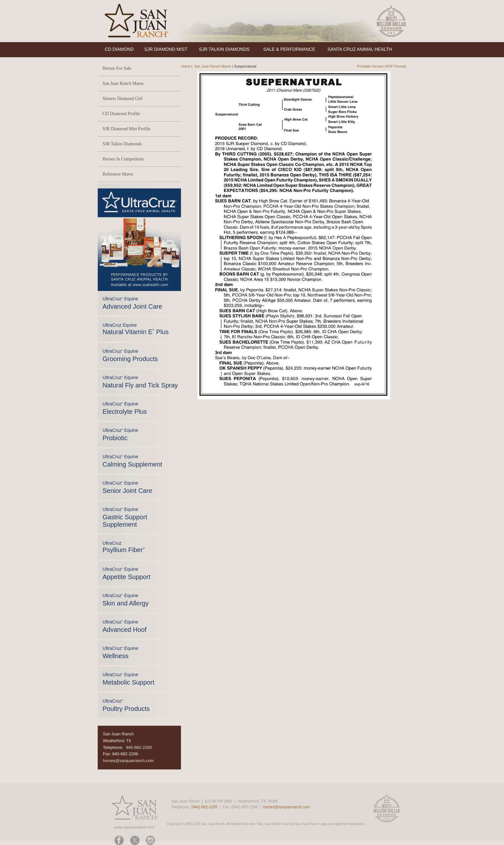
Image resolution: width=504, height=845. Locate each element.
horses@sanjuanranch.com (128, 761)
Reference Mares (118, 174)
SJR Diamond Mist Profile (126, 129)
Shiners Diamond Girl (122, 99)
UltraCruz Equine (136, 329)
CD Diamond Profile (121, 114)
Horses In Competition (123, 159)
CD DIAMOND (119, 49)
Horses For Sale (117, 68)
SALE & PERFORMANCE (289, 49)
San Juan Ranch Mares (123, 83)
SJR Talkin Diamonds (122, 144)
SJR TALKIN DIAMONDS (224, 49)
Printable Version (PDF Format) (382, 66)
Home (186, 66)
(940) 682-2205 (204, 807)
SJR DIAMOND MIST (166, 49)
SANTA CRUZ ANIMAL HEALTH (360, 49)
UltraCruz (124, 547)
